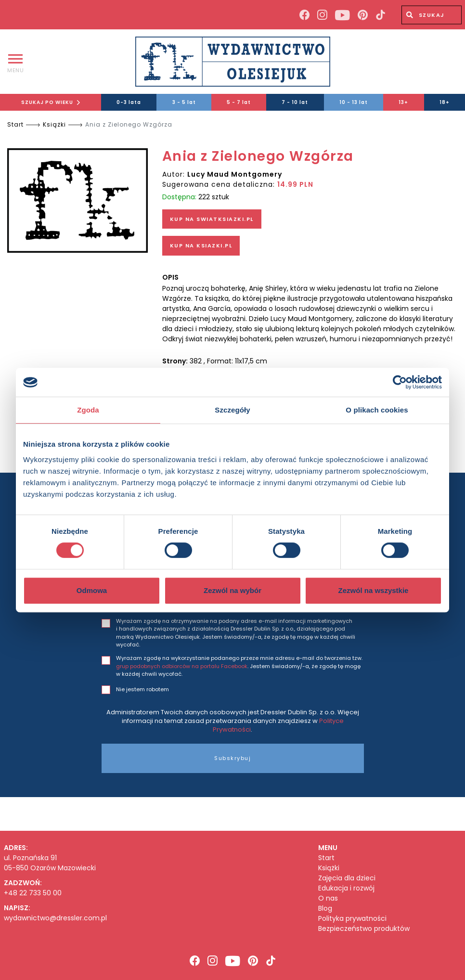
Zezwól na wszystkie (374, 590)
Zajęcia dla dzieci (347, 878)
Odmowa (92, 590)
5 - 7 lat (239, 102)
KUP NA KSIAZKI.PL (201, 245)
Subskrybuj (232, 758)
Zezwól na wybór (232, 590)
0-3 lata (129, 102)
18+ (445, 102)
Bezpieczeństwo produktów (364, 929)
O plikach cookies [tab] (377, 410)
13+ (403, 102)
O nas (328, 898)
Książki (54, 124)
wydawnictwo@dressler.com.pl (55, 918)
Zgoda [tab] (88, 410)
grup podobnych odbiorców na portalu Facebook (182, 666)
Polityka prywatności (352, 919)
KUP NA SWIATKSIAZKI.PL (212, 219)
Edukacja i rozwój (346, 888)
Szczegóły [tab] (232, 410)
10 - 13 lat (354, 102)
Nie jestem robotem (142, 689)
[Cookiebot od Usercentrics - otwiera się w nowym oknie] (400, 382)
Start (15, 124)
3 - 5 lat (184, 102)
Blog (325, 909)
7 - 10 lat (295, 102)
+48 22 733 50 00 (33, 893)
